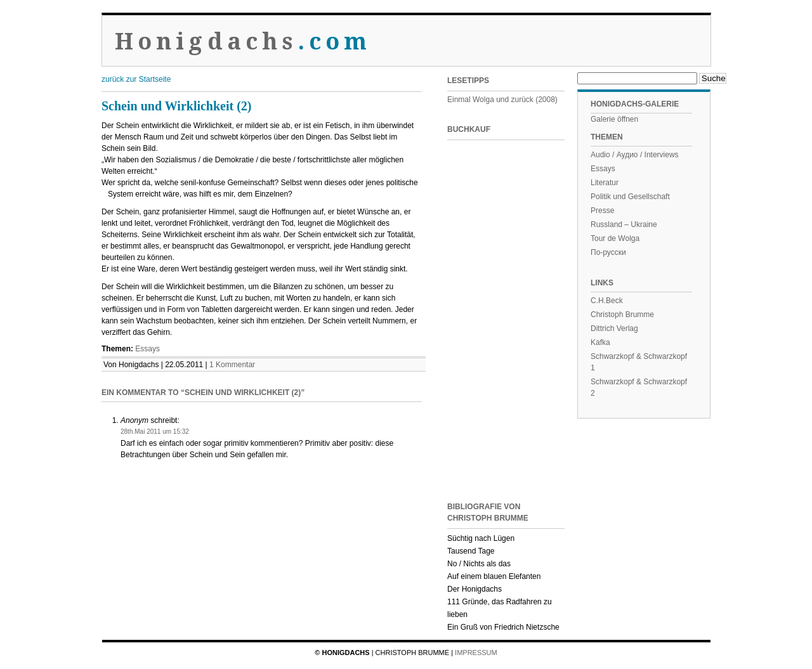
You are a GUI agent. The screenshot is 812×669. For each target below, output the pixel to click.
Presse (602, 211)
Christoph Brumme (622, 315)
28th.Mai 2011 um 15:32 (155, 432)
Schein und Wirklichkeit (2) (177, 106)
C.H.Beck (607, 301)
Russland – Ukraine (624, 224)
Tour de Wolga (615, 238)
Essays (147, 349)
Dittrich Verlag (614, 328)
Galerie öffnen (614, 119)
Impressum (476, 653)
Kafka (600, 342)
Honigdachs (243, 42)
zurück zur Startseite (136, 79)
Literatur (605, 183)
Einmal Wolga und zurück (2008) (502, 100)
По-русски (608, 252)
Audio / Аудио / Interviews (635, 155)
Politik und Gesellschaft (630, 197)
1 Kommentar (232, 365)
